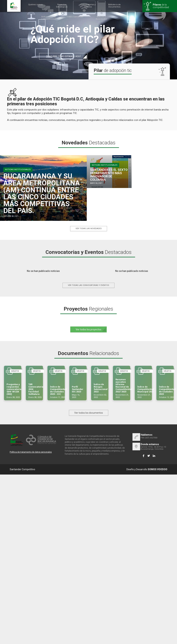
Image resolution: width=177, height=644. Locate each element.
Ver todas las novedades (89, 229)
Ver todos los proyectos (88, 329)
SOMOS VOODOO (158, 469)
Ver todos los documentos (89, 413)
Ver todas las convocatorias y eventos (88, 285)
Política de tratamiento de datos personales (31, 452)
